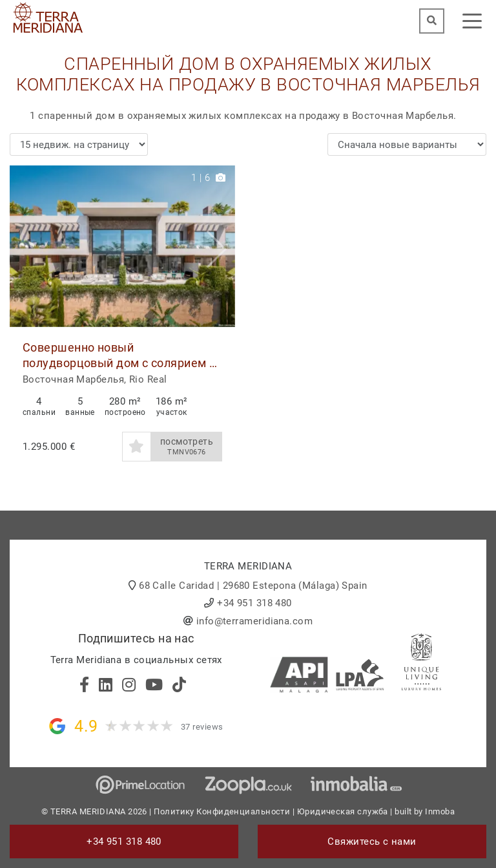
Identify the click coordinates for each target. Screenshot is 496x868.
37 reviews (202, 727)
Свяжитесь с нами (372, 842)
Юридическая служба (343, 811)
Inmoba (440, 811)
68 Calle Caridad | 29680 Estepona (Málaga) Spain (253, 586)
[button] (221, 246)
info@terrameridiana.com (254, 621)
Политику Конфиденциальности (222, 811)
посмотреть (187, 447)
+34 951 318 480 (254, 603)
